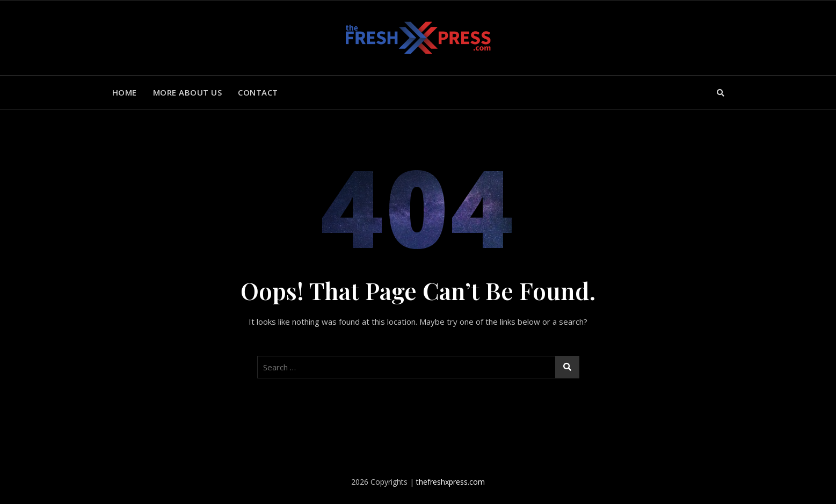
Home (125, 92)
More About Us (188, 92)
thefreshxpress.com (450, 482)
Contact (258, 92)
